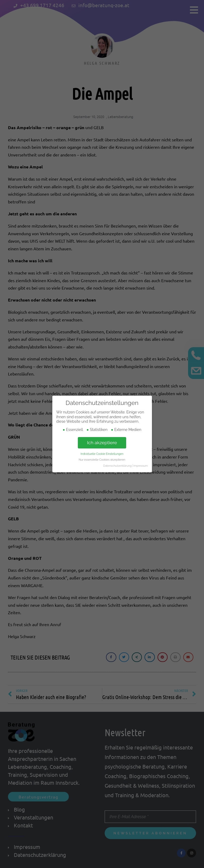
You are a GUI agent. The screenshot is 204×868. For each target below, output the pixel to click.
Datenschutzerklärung (117, 466)
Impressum (141, 466)
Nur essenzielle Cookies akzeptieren (102, 460)
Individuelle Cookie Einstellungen (102, 453)
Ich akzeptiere (102, 442)
